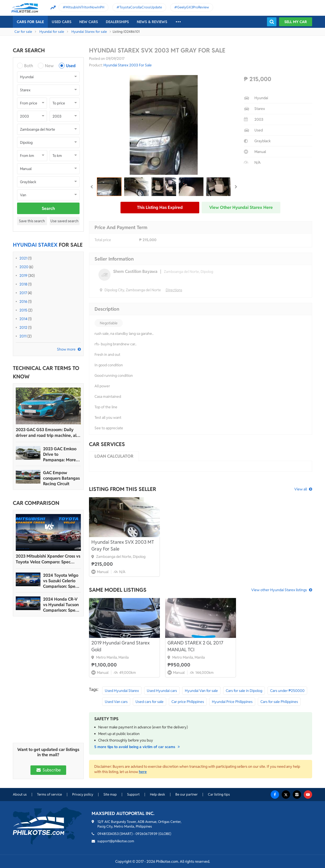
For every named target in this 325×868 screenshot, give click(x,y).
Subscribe (48, 770)
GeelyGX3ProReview (193, 7)
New (49, 66)
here (143, 772)
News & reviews (152, 22)
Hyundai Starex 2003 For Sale (128, 65)
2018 (23, 284)
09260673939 (146, 834)
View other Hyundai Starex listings (279, 590)
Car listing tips (219, 794)
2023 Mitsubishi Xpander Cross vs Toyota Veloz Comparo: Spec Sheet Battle (48, 559)
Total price (103, 240)
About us (20, 794)
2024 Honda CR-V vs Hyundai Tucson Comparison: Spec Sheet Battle (61, 605)
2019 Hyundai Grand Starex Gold (120, 646)
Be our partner (187, 794)
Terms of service (49, 794)
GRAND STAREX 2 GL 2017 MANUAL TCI (195, 646)
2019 (23, 276)
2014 (23, 319)
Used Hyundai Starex (122, 691)
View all (301, 489)
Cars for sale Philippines (279, 702)
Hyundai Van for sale (201, 691)
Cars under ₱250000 (287, 691)
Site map (110, 794)
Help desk (158, 794)
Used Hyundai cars (162, 691)
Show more (66, 349)
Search (48, 208)
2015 (23, 310)
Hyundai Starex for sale (89, 32)
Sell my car (296, 22)
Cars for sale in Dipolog (244, 691)
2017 (23, 293)
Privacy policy (83, 794)
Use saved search (64, 221)
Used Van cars (116, 702)
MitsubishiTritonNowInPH (85, 7)
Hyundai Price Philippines (232, 702)
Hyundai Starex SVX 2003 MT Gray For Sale (123, 545)
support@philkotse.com (116, 841)
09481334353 (108, 834)
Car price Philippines (188, 702)
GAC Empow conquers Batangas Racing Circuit (61, 478)
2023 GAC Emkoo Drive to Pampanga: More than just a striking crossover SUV (61, 454)
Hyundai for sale (52, 32)
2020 (24, 267)
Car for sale (23, 32)
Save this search (32, 221)
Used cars (62, 22)
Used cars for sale (150, 702)
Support (133, 794)
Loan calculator (114, 456)
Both (29, 66)
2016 (23, 301)
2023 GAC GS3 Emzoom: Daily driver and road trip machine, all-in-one (47, 433)
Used (71, 66)
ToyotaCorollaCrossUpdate (141, 7)
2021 (23, 258)
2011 (23, 336)
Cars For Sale (30, 22)
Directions (174, 290)
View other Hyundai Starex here (241, 207)
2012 (23, 327)
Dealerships (117, 22)
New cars (89, 22)
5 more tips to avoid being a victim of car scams (138, 747)
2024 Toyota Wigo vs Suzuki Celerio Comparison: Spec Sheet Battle (61, 581)
